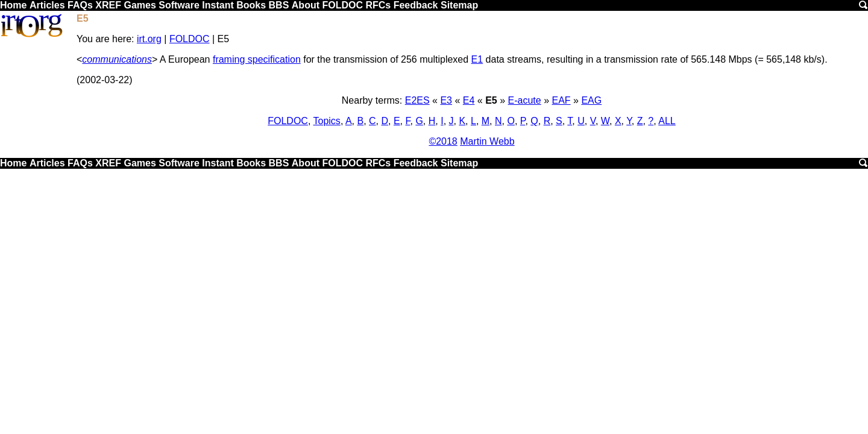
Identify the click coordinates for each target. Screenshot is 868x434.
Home (13, 5)
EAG (591, 100)
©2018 (443, 141)
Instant (218, 5)
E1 (477, 59)
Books (251, 5)
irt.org (149, 39)
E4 (469, 100)
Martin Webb (487, 141)
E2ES (417, 100)
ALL (667, 121)
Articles (47, 5)
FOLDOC (342, 5)
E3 (446, 100)
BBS (279, 5)
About (306, 5)
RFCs (378, 5)
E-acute (525, 100)
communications (117, 59)
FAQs (80, 5)
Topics (327, 121)
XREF (108, 5)
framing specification (257, 59)
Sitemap (459, 5)
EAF (561, 100)
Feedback (416, 5)
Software (179, 5)
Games (140, 5)
